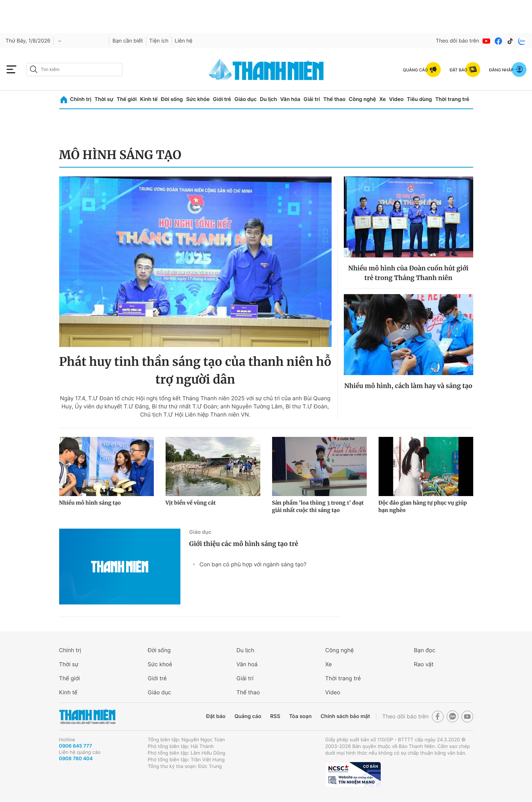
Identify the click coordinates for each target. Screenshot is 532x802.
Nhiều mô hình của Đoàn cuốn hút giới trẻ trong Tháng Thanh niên (409, 273)
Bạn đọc (425, 650)
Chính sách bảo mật (345, 716)
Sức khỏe (198, 99)
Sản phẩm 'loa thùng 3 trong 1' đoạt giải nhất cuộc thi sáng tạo (318, 506)
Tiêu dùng (420, 99)
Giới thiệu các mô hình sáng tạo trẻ (244, 544)
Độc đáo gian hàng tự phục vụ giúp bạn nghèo (423, 506)
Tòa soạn (300, 716)
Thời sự (104, 99)
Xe (383, 99)
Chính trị (81, 99)
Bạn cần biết (128, 41)
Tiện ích (159, 41)
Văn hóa (290, 99)
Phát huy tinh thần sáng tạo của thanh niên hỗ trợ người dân (195, 371)
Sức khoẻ (160, 664)
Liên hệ (184, 41)
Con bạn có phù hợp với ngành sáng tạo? (253, 564)
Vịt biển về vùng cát (191, 503)
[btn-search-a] (34, 69)
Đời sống (172, 99)
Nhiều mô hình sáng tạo (90, 503)
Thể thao (334, 99)
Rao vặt (424, 664)
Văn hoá (247, 664)
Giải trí (312, 99)
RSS (275, 716)
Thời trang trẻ (452, 99)
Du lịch (268, 99)
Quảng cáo (248, 716)
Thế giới (127, 99)
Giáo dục (245, 99)
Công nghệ (362, 99)
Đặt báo (216, 716)
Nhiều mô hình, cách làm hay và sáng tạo (408, 386)
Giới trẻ (222, 99)
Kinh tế (149, 99)
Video (396, 99)
